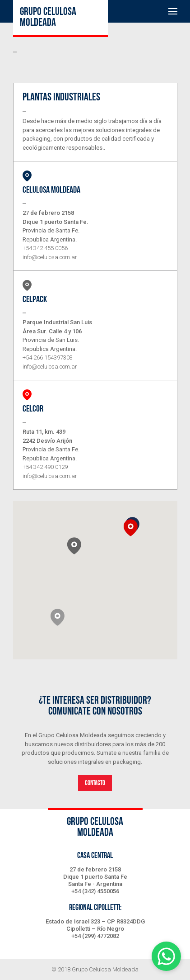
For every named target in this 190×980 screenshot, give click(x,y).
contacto (95, 783)
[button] (58, 617)
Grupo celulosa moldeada (48, 18)
